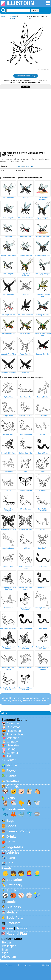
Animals (13, 786)
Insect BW (13, 16)
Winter (11, 760)
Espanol (9, 965)
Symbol (22, 928)
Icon (10, 928)
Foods (11, 826)
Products (13, 923)
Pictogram (9, 957)
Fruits (11, 842)
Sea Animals (16, 809)
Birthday (12, 742)
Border (7, 942)
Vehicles (13, 852)
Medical (12, 912)
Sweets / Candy (18, 831)
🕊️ (37, 803)
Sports (12, 890)
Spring (11, 749)
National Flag (17, 933)
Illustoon (4, 16)
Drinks (11, 837)
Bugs (10, 821)
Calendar (13, 723)
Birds (11, 798)
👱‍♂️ (37, 873)
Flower (12, 771)
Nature (12, 765)
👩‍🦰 (29, 873)
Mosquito (13, 18)
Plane (11, 858)
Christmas (14, 727)
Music (11, 902)
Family (7, 868)
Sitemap (28, 965)
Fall (9, 756)
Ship (10, 863)
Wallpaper (9, 946)
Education (14, 880)
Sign (5, 953)
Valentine (13, 738)
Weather (13, 781)
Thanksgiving (16, 734)
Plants (11, 776)
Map (5, 950)
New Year (13, 745)
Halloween (14, 731)
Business (14, 907)
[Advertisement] (26, 122)
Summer (12, 753)
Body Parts (15, 918)
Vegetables (15, 847)
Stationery (14, 885)
